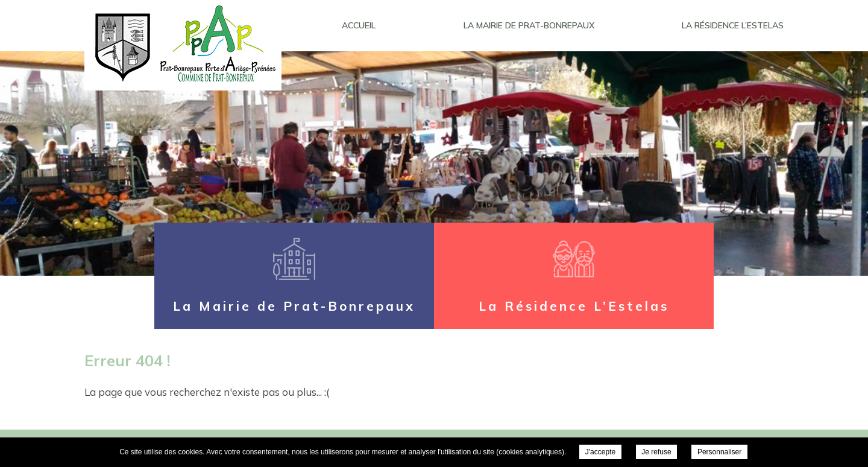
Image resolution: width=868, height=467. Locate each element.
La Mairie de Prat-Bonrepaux (529, 25)
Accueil (359, 25)
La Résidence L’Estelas (733, 25)
